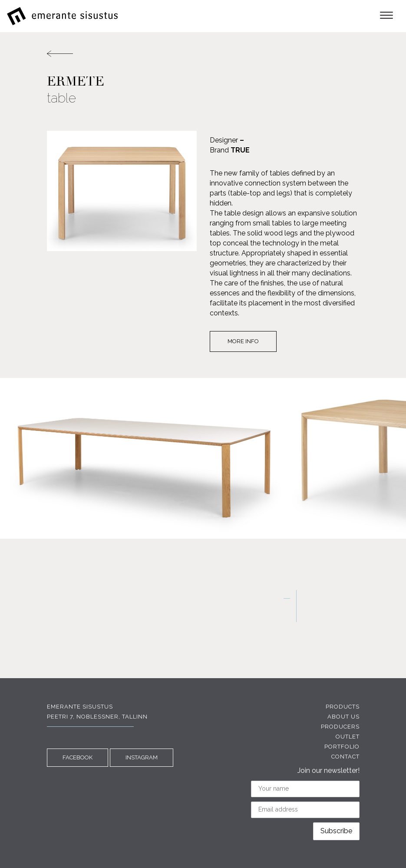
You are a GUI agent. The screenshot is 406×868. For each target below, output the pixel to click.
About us (343, 717)
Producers (340, 727)
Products (343, 707)
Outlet (348, 737)
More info (243, 341)
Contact (345, 757)
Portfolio (342, 747)
